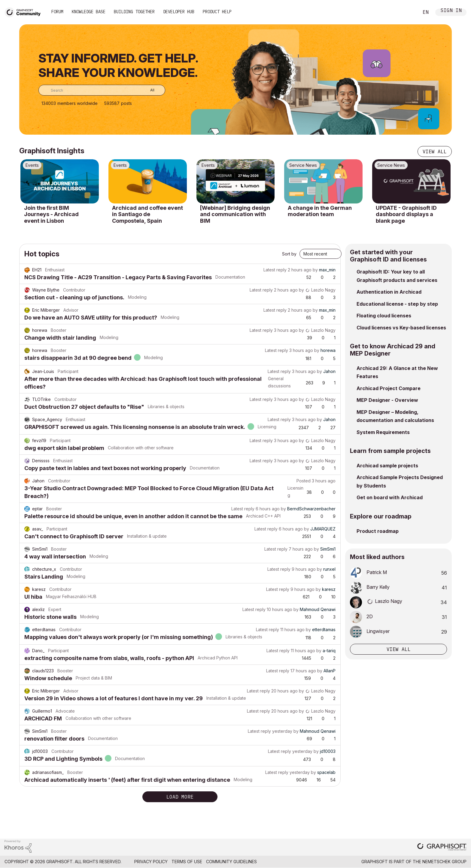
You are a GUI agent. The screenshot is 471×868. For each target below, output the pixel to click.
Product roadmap (378, 531)
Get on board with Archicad (390, 497)
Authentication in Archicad (389, 292)
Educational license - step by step (397, 304)
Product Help (217, 12)
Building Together (134, 12)
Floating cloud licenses (384, 316)
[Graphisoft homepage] (442, 847)
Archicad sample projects (387, 466)
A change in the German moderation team (320, 211)
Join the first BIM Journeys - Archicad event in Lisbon (51, 214)
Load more (180, 797)
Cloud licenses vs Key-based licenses (401, 328)
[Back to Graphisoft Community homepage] (25, 12)
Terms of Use (187, 862)
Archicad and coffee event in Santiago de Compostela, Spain (147, 214)
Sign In (451, 11)
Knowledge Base (89, 12)
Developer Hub (179, 12)
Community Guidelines (231, 862)
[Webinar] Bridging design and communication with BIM (235, 214)
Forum (57, 12)
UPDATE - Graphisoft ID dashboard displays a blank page (406, 214)
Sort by (289, 254)
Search (408, 12)
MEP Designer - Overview (387, 400)
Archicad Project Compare (389, 388)
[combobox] (102, 90)
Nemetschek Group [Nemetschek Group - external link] (444, 862)
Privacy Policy (151, 862)
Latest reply (275, 270)
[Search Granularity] (148, 90)
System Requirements (383, 432)
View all (435, 151)
